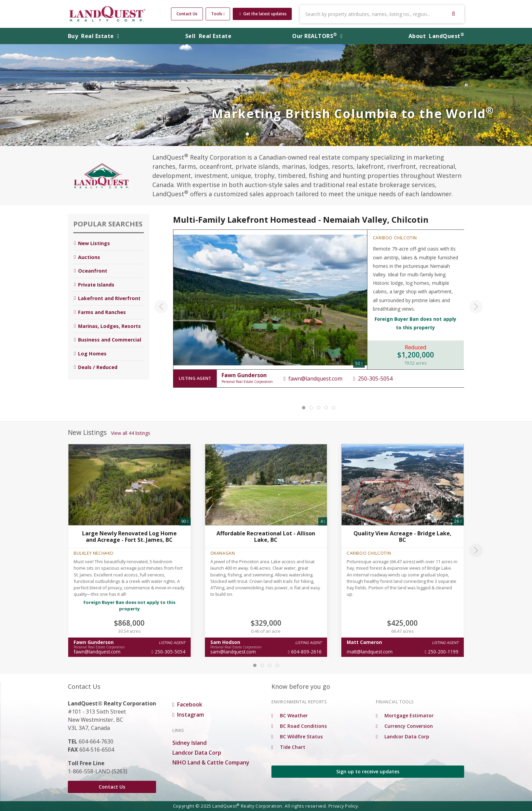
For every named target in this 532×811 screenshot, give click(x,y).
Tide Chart (288, 747)
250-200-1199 (442, 652)
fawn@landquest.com (313, 379)
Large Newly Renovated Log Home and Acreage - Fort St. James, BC (129, 536)
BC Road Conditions (299, 726)
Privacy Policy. (344, 806)
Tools (218, 14)
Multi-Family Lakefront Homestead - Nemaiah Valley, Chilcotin (301, 219)
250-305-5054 (373, 379)
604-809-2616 (305, 652)
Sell (208, 36)
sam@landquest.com (233, 652)
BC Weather (290, 715)
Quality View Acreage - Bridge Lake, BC (403, 536)
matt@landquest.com (370, 652)
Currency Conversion (404, 726)
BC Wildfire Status (297, 736)
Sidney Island (189, 743)
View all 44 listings (131, 433)
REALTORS (317, 36)
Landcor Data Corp (197, 753)
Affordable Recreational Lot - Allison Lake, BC (266, 536)
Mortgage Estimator (405, 715)
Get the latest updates (263, 14)
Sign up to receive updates (368, 771)
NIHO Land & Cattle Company (211, 762)
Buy (94, 36)
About (436, 36)
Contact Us (187, 14)
